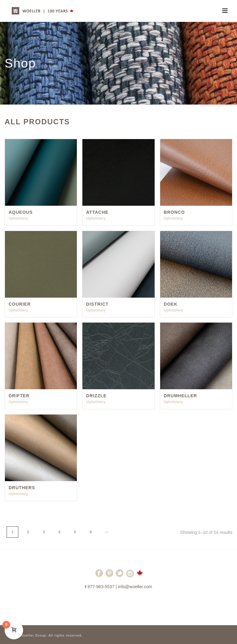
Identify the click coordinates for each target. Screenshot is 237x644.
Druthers (22, 488)
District (97, 304)
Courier (20, 304)
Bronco (174, 212)
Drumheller (181, 396)
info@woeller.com (135, 587)
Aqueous (21, 212)
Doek (171, 304)
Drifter (19, 396)
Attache (97, 212)
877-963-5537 (101, 587)
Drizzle (96, 396)
